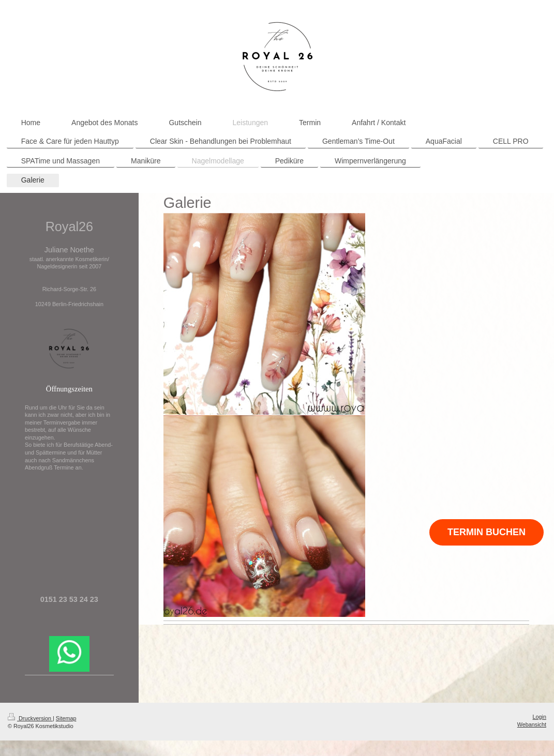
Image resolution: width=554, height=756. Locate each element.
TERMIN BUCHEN (486, 532)
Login (540, 717)
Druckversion (30, 718)
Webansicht (532, 724)
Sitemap (66, 718)
